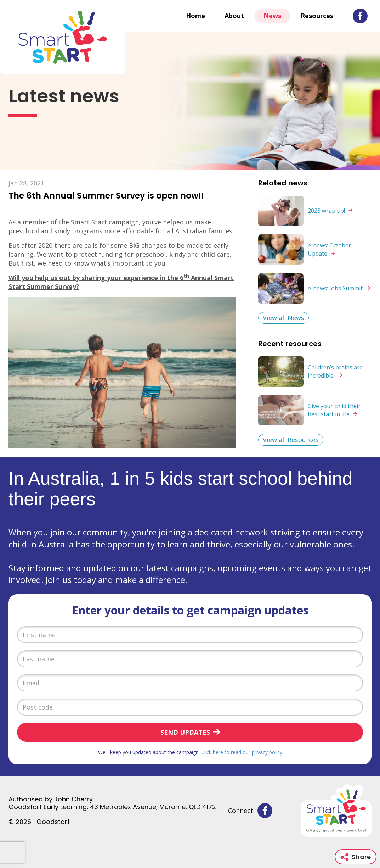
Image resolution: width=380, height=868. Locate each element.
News (272, 16)
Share (356, 857)
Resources (317, 16)
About (234, 16)
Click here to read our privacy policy (242, 752)
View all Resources (291, 440)
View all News (283, 318)
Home (195, 16)
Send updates (185, 732)
